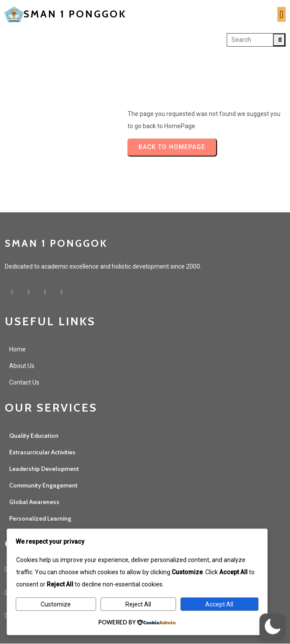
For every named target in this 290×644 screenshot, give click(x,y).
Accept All (219, 604)
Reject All (138, 604)
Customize (56, 604)
